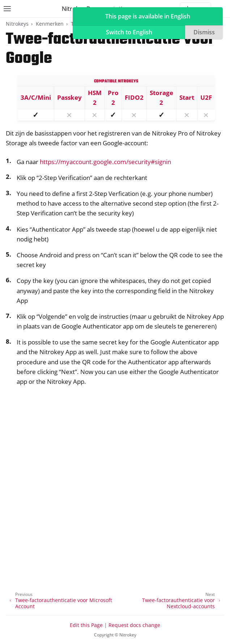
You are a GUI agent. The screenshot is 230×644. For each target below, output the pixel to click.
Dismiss (204, 32)
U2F (206, 97)
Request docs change (134, 625)
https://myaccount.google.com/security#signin (105, 162)
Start (187, 97)
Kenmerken (50, 24)
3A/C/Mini (36, 97)
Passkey (69, 97)
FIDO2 (134, 97)
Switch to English (129, 32)
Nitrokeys (17, 24)
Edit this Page (86, 625)
